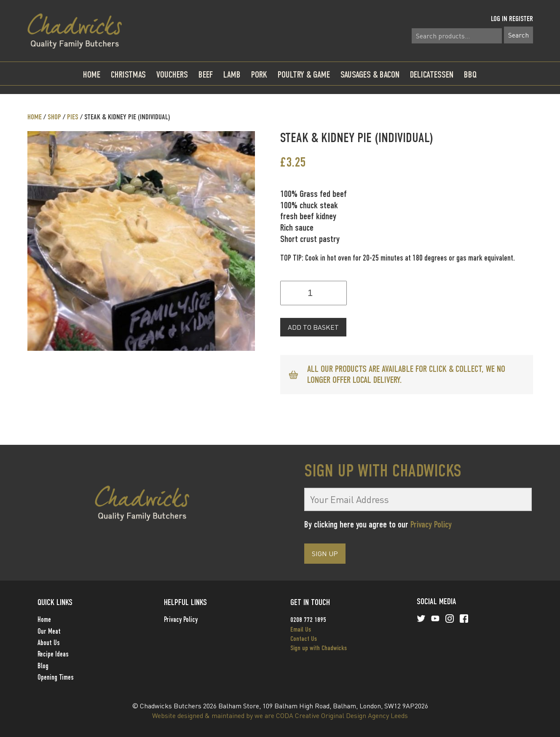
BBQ (470, 74)
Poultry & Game (304, 74)
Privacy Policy (431, 524)
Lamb (232, 74)
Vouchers (172, 74)
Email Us (301, 629)
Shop (54, 117)
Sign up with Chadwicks (319, 648)
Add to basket (313, 327)
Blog (43, 666)
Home (92, 74)
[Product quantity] (313, 293)
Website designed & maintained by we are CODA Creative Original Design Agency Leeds (280, 715)
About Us (49, 643)
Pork (259, 74)
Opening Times (56, 677)
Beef (206, 74)
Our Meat (49, 631)
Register (521, 19)
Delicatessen (432, 74)
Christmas (128, 74)
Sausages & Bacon (370, 74)
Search (518, 35)
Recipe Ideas (53, 654)
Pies (73, 117)
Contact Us (304, 639)
